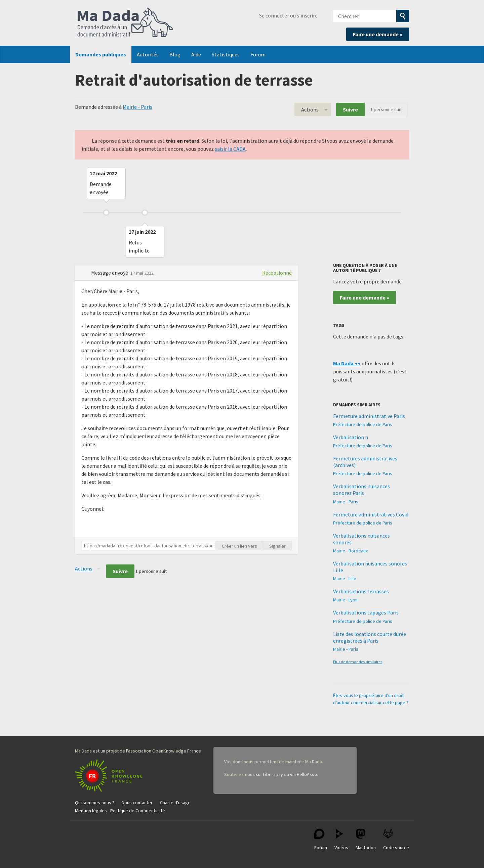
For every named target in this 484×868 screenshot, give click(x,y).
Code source (396, 840)
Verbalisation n (351, 437)
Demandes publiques (101, 54)
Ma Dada (125, 23)
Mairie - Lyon (345, 600)
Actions (310, 109)
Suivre (350, 109)
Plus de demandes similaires (358, 662)
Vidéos (341, 840)
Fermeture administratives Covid (371, 514)
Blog (175, 54)
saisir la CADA (230, 149)
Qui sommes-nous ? (95, 803)
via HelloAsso (304, 774)
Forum (258, 54)
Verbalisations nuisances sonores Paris (361, 490)
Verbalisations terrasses (361, 591)
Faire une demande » (378, 34)
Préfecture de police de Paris (363, 424)
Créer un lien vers (239, 546)
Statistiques (226, 54)
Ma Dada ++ (347, 363)
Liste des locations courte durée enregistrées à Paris (370, 637)
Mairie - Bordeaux (350, 551)
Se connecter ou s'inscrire (288, 15)
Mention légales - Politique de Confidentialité (120, 811)
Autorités (148, 54)
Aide (196, 54)
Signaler (277, 546)
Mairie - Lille (345, 579)
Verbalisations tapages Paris (366, 612)
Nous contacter (137, 803)
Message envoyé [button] (110, 273)
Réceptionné (277, 273)
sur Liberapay (269, 774)
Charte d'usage (175, 803)
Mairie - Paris (137, 107)
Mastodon (366, 840)
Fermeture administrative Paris (369, 416)
